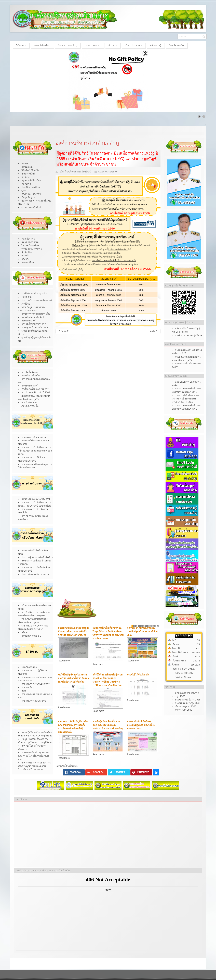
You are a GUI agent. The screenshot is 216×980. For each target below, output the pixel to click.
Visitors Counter (184, 677)
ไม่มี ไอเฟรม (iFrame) (108, 913)
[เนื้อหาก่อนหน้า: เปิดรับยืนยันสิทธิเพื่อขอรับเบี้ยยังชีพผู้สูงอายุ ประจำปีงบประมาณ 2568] (64, 331)
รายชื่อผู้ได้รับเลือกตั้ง (138, 675)
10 (153, 626)
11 (155, 626)
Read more (64, 661)
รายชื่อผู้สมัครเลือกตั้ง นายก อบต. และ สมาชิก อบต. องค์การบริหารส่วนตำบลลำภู (107, 725)
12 (158, 626)
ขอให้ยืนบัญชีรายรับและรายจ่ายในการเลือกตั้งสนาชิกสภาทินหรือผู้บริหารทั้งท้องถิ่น (73, 678)
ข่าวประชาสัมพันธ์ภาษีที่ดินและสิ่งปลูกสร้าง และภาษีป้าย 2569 (142, 631)
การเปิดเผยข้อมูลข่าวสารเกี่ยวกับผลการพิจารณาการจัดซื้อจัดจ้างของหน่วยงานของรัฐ (74, 631)
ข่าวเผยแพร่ (111, 172)
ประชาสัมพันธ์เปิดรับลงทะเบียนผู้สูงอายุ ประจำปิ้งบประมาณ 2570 (141, 725)
